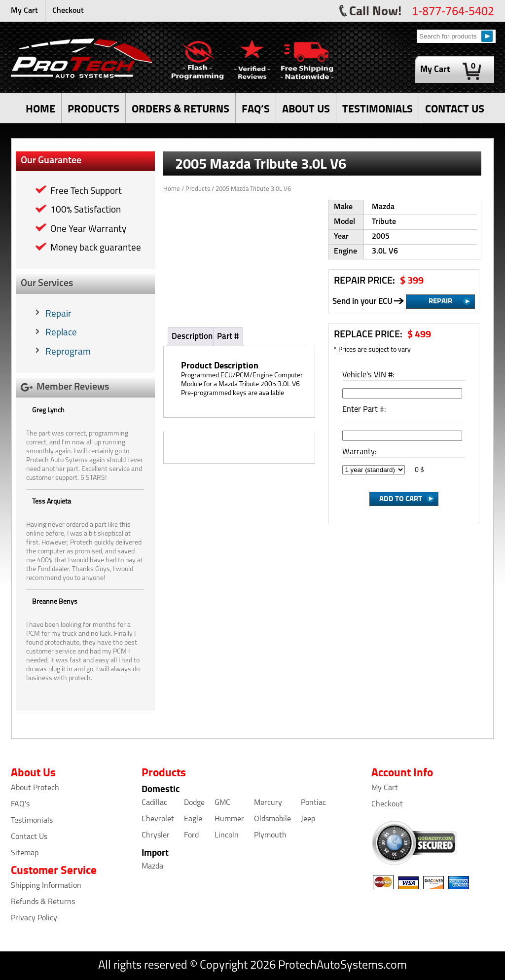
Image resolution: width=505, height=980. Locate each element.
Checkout (68, 11)
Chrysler (156, 835)
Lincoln (227, 835)
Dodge (194, 803)
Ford (191, 835)
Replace (61, 333)
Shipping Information (46, 886)
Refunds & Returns (43, 902)
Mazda (152, 867)
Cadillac (154, 803)
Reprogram (68, 352)
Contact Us (29, 837)
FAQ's (20, 804)
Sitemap (25, 853)
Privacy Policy (34, 918)
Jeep (308, 819)
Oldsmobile (272, 819)
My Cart (24, 11)
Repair (58, 314)
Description (192, 337)
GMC (222, 803)
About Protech (35, 788)
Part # (228, 337)
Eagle (193, 819)
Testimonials (32, 821)
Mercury (268, 803)
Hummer (229, 819)
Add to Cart (401, 498)
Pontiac (313, 803)
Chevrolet (158, 819)
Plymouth (270, 835)
